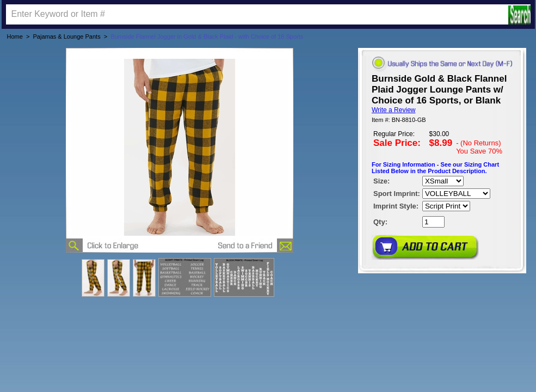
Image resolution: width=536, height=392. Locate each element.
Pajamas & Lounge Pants (67, 36)
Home (15, 36)
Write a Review (393, 110)
